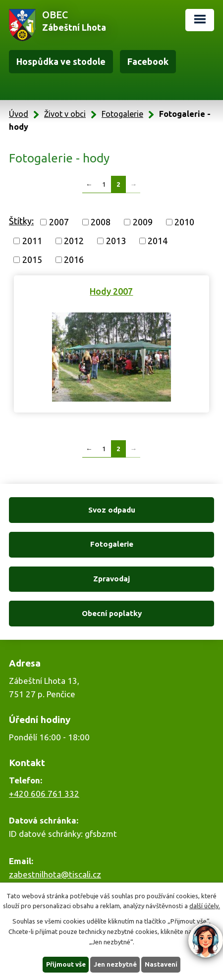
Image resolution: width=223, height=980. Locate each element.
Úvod (19, 114)
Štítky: (21, 221)
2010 (184, 222)
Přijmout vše (66, 964)
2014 (158, 241)
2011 (32, 241)
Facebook (148, 61)
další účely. (205, 906)
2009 (143, 222)
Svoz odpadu (112, 510)
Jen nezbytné (115, 964)
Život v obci (65, 114)
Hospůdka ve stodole (61, 61)
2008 (101, 222)
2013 (116, 241)
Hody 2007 (111, 291)
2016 (74, 259)
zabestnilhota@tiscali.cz (55, 874)
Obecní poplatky (112, 613)
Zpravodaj (111, 579)
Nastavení (161, 964)
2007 (59, 222)
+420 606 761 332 (44, 794)
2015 (32, 259)
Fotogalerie (122, 114)
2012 (74, 241)
